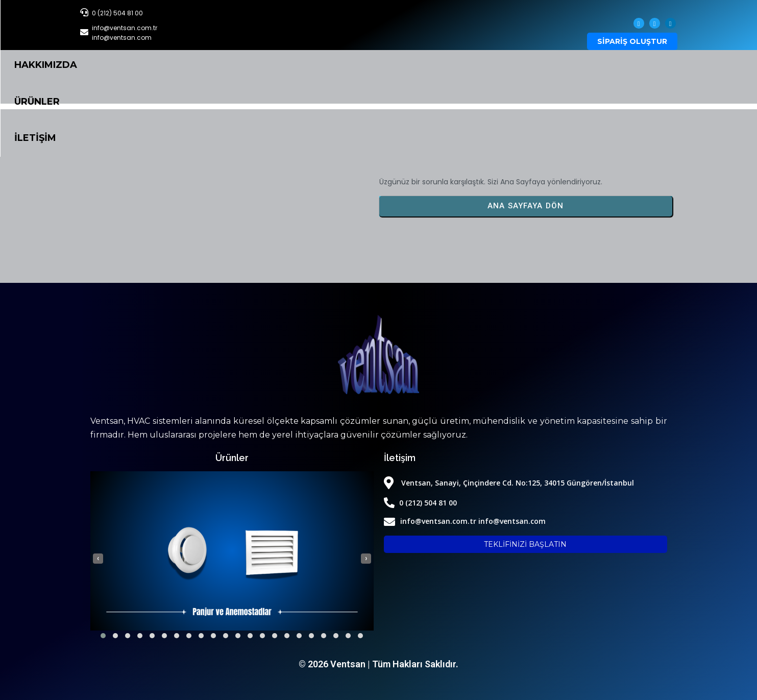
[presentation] (98, 558)
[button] (103, 636)
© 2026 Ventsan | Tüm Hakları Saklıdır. (378, 664)
